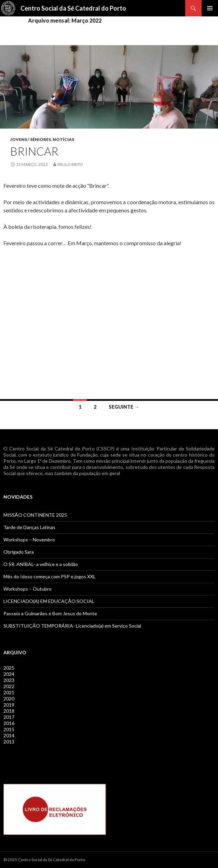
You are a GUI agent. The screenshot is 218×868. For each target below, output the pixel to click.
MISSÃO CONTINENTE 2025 (35, 515)
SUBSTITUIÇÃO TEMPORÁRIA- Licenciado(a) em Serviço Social (72, 626)
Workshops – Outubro (28, 589)
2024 (9, 674)
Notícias (63, 139)
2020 (9, 699)
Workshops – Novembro (29, 540)
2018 (9, 711)
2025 (9, 668)
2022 (9, 686)
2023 (9, 680)
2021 (9, 692)
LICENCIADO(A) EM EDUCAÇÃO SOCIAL (49, 601)
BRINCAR (34, 151)
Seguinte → (124, 407)
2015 (9, 729)
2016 (9, 723)
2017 (9, 717)
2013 (9, 742)
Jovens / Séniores (31, 139)
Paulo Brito (70, 164)
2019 (9, 705)
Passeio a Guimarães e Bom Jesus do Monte (50, 613)
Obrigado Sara (19, 552)
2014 (9, 735)
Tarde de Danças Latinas (29, 527)
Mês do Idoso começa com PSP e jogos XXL (50, 576)
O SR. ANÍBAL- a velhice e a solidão (41, 564)
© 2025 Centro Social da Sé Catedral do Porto (44, 860)
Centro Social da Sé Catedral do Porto (73, 8)
